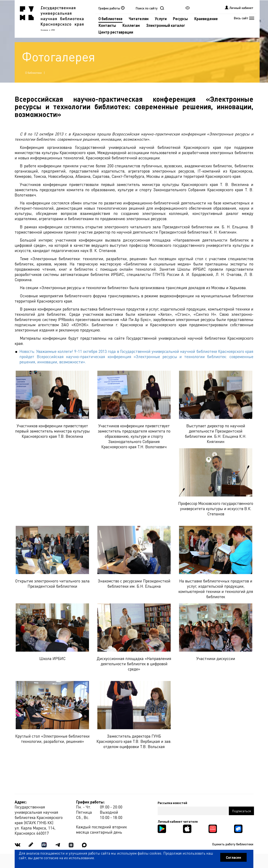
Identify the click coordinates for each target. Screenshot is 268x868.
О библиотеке (110, 19)
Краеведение (206, 19)
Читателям (139, 19)
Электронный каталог (166, 25)
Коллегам (131, 25)
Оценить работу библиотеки (233, 844)
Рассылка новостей (172, 803)
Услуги (161, 19)
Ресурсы (180, 19)
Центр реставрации (116, 32)
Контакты (107, 25)
